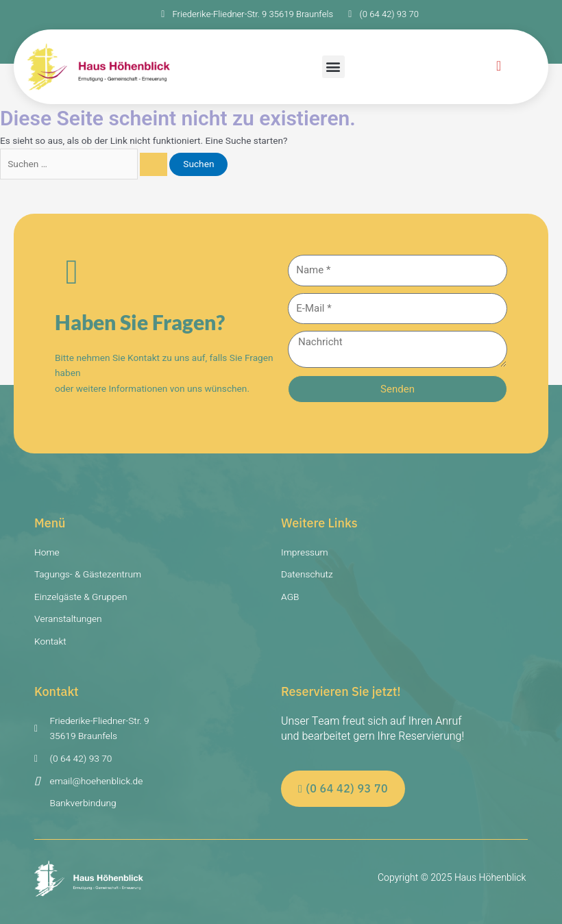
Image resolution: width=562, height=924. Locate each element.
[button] (333, 67)
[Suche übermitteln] (154, 164)
